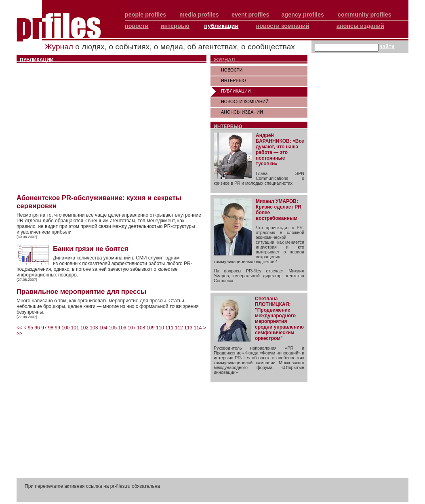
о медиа (168, 47)
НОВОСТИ (232, 70)
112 (179, 328)
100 (65, 328)
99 (58, 328)
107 (132, 328)
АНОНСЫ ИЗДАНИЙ (242, 112)
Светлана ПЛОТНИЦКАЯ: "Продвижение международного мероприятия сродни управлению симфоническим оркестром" (279, 318)
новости (137, 26)
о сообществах (268, 47)
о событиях (129, 47)
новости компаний (283, 26)
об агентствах (212, 47)
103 (94, 328)
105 (113, 328)
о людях (90, 47)
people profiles (145, 15)
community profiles (365, 15)
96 (37, 328)
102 (84, 328)
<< (19, 328)
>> (19, 333)
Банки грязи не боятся (90, 249)
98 (51, 328)
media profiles (199, 15)
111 (169, 328)
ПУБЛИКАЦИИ (236, 91)
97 (44, 328)
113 (188, 328)
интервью (175, 26)
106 (122, 328)
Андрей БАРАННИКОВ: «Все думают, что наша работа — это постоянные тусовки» (280, 150)
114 (198, 328)
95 (31, 328)
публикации (221, 26)
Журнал (59, 47)
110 (160, 328)
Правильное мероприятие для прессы (81, 292)
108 (141, 328)
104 (103, 328)
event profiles (250, 15)
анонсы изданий (360, 26)
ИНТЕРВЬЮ (234, 80)
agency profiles (303, 15)
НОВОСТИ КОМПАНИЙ (245, 101)
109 (151, 328)
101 (75, 328)
